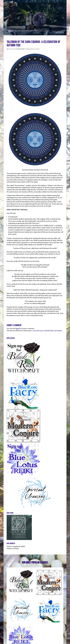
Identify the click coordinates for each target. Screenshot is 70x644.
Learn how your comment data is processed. (47, 331)
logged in (18, 328)
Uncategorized (28, 49)
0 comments (36, 49)
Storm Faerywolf (13, 49)
